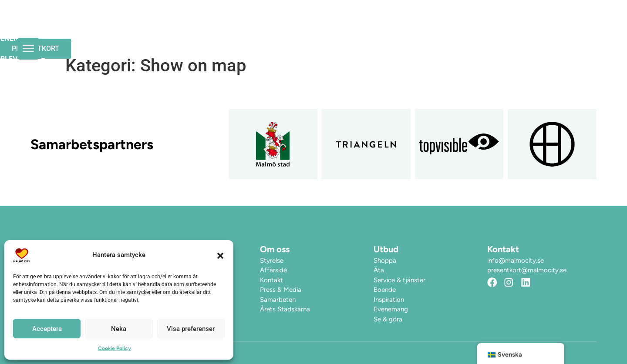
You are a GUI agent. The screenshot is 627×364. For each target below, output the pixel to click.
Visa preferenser (191, 329)
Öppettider (256, 26)
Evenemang (316, 26)
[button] (220, 255)
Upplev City (383, 26)
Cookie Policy (115, 348)
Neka (119, 329)
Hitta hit (444, 26)
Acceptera (47, 329)
